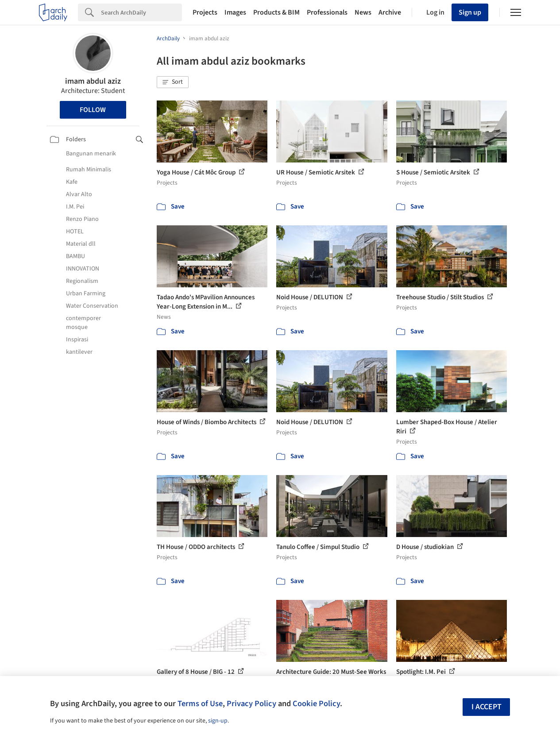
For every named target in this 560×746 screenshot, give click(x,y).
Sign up (470, 12)
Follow (93, 110)
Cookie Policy (316, 703)
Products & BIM (276, 12)
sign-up (218, 721)
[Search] (141, 12)
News (363, 12)
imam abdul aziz (93, 81)
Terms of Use (200, 703)
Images (235, 12)
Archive (390, 12)
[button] (173, 82)
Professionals (327, 12)
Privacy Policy (251, 703)
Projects (205, 12)
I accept (487, 707)
